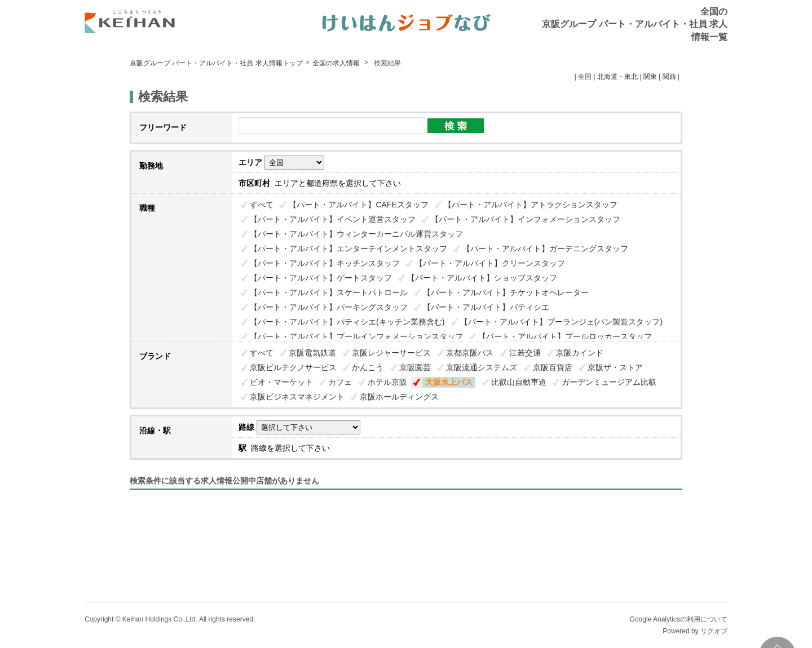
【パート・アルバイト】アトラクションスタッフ (531, 205)
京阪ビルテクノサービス (293, 367)
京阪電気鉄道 (312, 353)
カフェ (340, 382)
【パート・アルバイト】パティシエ (486, 307)
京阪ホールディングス (399, 397)
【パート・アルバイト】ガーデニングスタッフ (545, 248)
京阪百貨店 (553, 367)
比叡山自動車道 (519, 382)
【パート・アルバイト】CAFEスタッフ (358, 205)
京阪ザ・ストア (615, 367)
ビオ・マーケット (281, 382)
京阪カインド (580, 353)
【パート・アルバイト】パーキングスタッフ (329, 307)
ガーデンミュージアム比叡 (609, 382)
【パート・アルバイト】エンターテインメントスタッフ (348, 248)
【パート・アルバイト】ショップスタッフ (482, 278)
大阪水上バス (449, 382)
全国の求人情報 (337, 63)
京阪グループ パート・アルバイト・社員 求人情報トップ (216, 63)
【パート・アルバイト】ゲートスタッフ (321, 278)
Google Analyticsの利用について (679, 619)
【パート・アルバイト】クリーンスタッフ (490, 263)
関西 (669, 77)
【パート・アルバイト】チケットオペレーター (506, 292)
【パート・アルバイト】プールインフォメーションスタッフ (356, 336)
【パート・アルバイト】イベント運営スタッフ (333, 219)
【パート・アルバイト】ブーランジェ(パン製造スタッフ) (561, 322)
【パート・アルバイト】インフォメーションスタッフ (526, 219)
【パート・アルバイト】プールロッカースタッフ (565, 336)
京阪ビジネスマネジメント (297, 397)
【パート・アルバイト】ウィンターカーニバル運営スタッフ (356, 234)
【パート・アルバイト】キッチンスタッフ (325, 263)
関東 (650, 77)
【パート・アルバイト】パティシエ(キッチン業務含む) (347, 322)
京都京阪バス (470, 353)
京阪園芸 (415, 367)
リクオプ (714, 631)
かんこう (368, 367)
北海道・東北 (617, 77)
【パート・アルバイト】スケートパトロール (329, 292)
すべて (262, 205)
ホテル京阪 (387, 382)
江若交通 (525, 353)
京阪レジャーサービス (391, 353)
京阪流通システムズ (482, 367)
